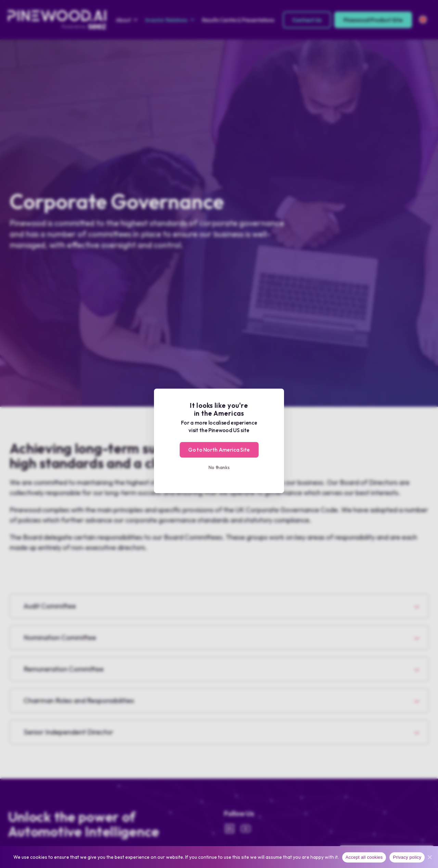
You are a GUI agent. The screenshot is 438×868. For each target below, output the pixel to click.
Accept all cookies (364, 857)
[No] (429, 857)
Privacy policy (407, 857)
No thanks (219, 467)
